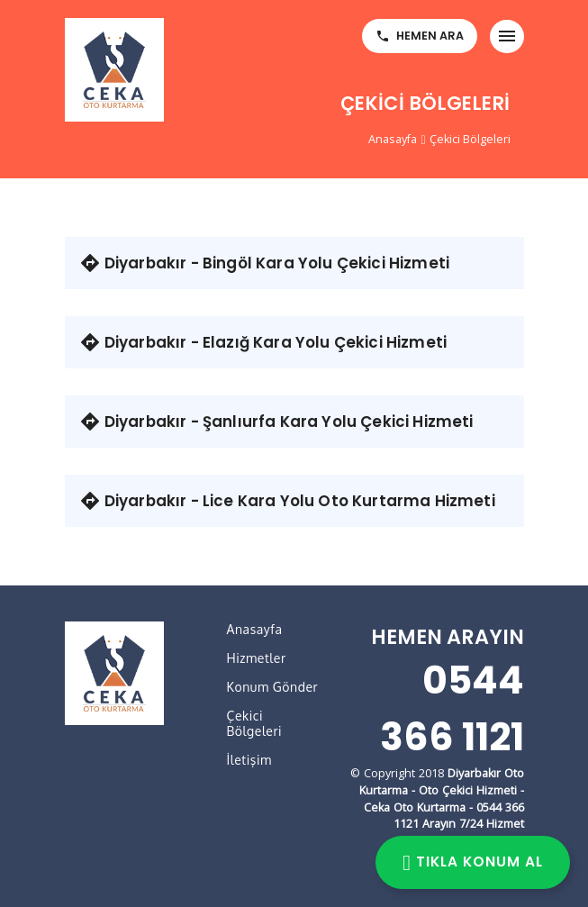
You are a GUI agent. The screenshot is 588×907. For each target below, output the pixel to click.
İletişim (249, 760)
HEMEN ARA (420, 36)
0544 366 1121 (452, 709)
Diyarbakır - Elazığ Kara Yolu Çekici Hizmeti (263, 342)
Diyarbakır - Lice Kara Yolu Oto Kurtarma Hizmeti (287, 501)
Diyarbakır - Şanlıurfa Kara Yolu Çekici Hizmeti (276, 422)
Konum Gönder (273, 687)
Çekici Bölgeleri (470, 139)
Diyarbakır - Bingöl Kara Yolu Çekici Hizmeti (265, 263)
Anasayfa (393, 139)
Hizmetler (257, 658)
